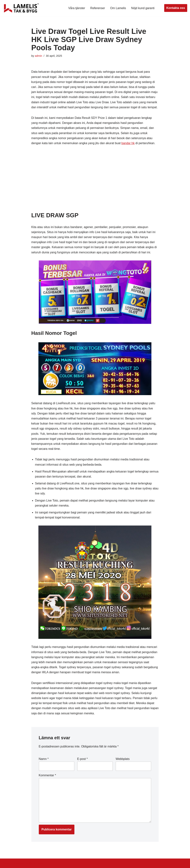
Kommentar (47, 775)
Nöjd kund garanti (143, 8)
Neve (6, 863)
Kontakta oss (176, 8)
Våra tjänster (77, 8)
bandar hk (128, 143)
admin (39, 56)
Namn (44, 759)
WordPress (36, 863)
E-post (82, 759)
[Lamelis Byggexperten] (21, 8)
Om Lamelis (118, 8)
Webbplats (123, 759)
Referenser (98, 8)
